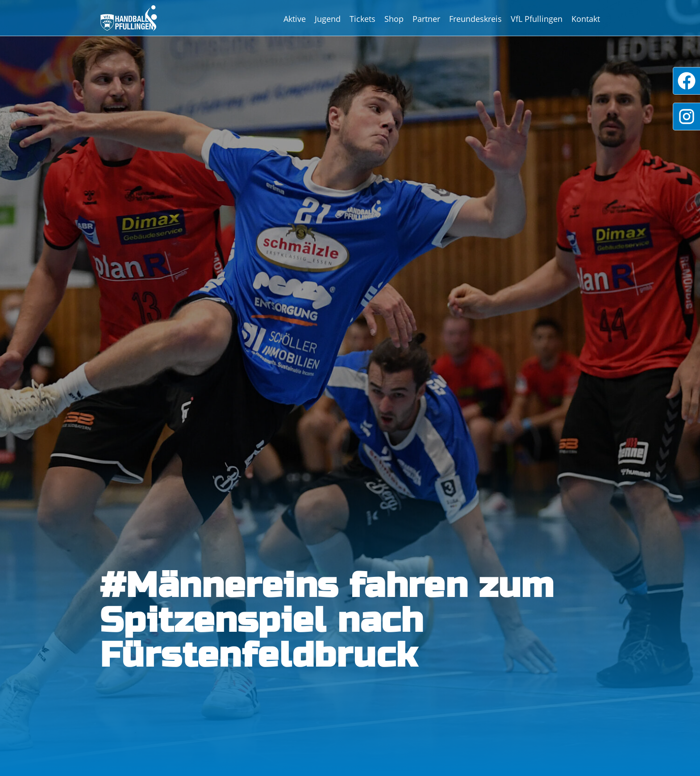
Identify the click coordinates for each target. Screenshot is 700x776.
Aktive (295, 19)
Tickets (362, 19)
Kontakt (586, 19)
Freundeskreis (475, 19)
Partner (426, 19)
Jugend (328, 19)
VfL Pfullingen (537, 19)
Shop (394, 19)
